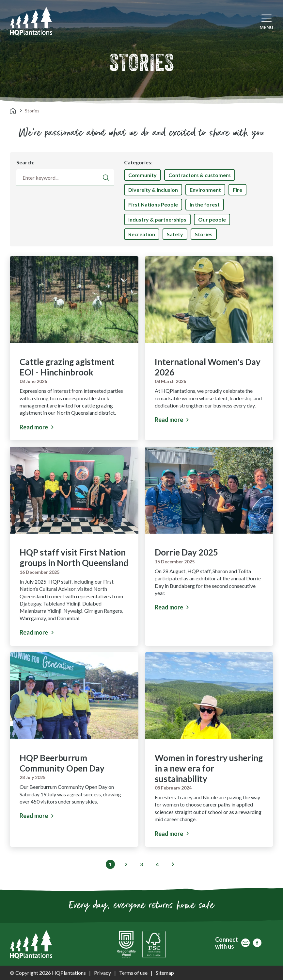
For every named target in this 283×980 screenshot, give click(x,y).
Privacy (102, 973)
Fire (237, 190)
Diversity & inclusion (153, 190)
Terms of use (133, 973)
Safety (175, 234)
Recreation (142, 234)
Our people (212, 219)
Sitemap (165, 973)
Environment (205, 190)
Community (142, 175)
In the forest (205, 204)
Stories (204, 234)
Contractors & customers (200, 175)
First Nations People (153, 204)
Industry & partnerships (157, 219)
